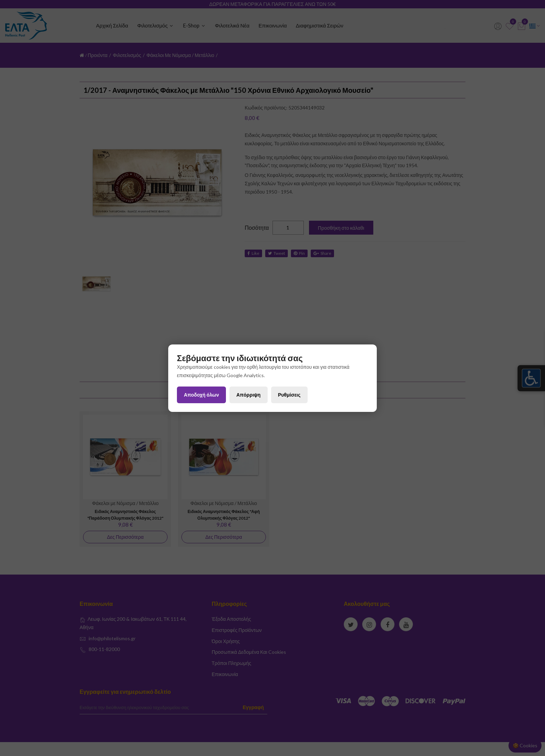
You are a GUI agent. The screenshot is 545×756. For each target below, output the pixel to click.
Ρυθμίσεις (289, 395)
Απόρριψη (249, 395)
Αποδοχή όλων (201, 395)
